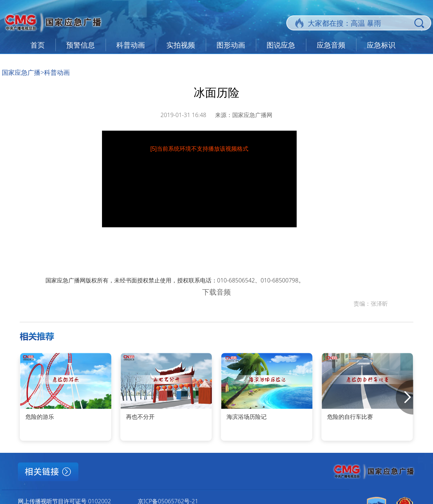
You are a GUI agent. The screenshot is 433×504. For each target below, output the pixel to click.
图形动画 (231, 45)
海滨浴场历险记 (247, 417)
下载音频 (216, 292)
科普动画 (131, 45)
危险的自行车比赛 (350, 417)
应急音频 (331, 45)
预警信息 (81, 45)
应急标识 (381, 45)
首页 (38, 45)
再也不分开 (140, 417)
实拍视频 (181, 45)
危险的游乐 (40, 417)
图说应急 (281, 45)
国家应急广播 (21, 72)
